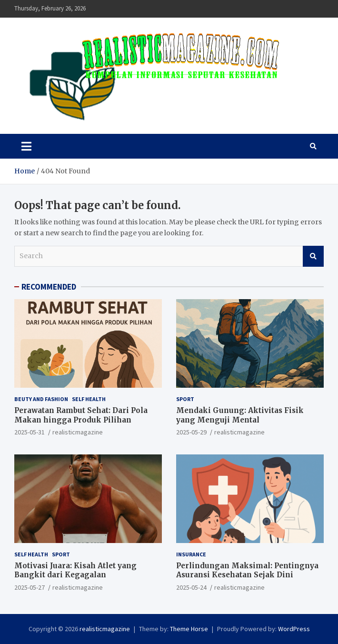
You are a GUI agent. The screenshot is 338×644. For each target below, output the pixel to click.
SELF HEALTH (89, 399)
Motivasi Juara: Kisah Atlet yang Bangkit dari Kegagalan (75, 570)
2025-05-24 (191, 587)
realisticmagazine (78, 432)
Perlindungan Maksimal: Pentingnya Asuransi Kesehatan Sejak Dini (247, 570)
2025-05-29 (191, 432)
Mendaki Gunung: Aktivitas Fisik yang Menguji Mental (240, 415)
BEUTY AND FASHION (41, 399)
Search (313, 256)
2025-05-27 (30, 587)
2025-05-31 (30, 432)
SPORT (185, 399)
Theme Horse (189, 629)
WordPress (294, 629)
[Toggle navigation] (26, 146)
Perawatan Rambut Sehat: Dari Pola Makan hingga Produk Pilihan (81, 415)
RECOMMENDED (49, 287)
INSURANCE (191, 554)
